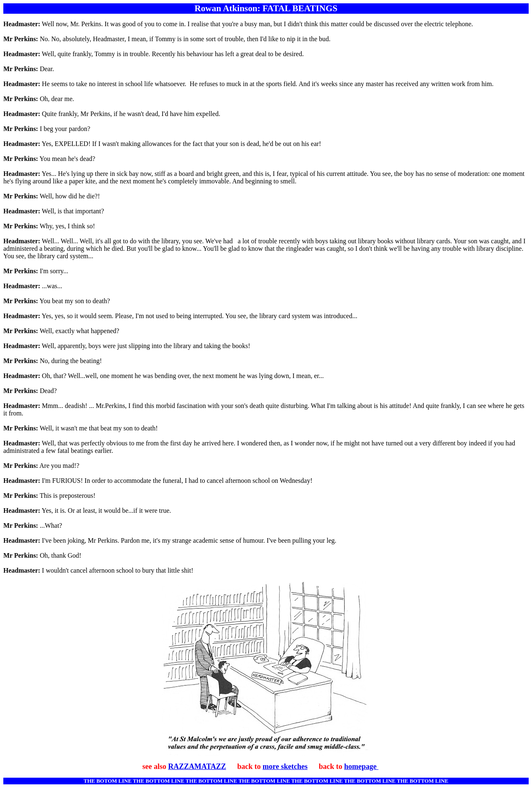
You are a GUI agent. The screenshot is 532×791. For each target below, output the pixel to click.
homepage (361, 766)
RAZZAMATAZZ (197, 766)
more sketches (285, 766)
